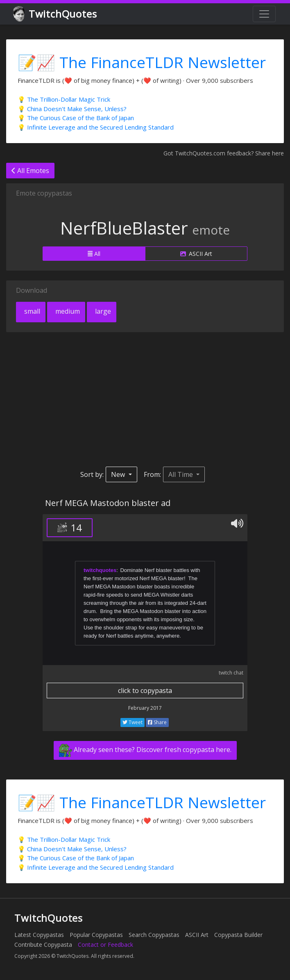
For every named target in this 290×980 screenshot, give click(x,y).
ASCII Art (196, 254)
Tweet (133, 722)
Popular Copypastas (96, 935)
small (31, 311)
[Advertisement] (145, 399)
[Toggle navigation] (264, 14)
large (102, 311)
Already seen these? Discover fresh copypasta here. (145, 750)
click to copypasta (145, 691)
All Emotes (30, 171)
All (94, 254)
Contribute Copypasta (43, 945)
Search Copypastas (154, 935)
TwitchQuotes (56, 14)
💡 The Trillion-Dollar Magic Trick (64, 99)
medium (67, 311)
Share (157, 722)
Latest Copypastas (39, 935)
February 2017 (145, 708)
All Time (181, 474)
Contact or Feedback (105, 945)
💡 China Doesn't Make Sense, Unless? (72, 109)
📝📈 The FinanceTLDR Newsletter (142, 62)
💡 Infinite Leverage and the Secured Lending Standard (96, 127)
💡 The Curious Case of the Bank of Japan (76, 118)
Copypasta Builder (238, 935)
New (119, 474)
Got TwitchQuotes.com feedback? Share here (224, 153)
